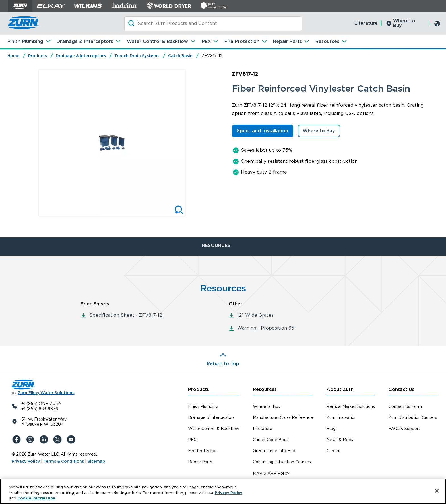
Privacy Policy (26, 461)
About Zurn (340, 389)
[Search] (213, 23)
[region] (223, 491)
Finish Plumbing (25, 41)
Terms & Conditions (64, 461)
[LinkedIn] (45, 439)
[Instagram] (31, 439)
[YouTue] (72, 439)
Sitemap (96, 461)
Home (14, 56)
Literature (366, 23)
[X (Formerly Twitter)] (58, 439)
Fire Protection (242, 41)
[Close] (437, 491)
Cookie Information (36, 498)
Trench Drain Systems (137, 56)
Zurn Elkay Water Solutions (46, 393)
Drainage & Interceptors (85, 41)
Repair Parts (287, 41)
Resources (327, 41)
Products (38, 56)
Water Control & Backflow (157, 41)
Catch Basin (180, 56)
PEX (206, 41)
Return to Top (223, 364)
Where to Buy (404, 23)
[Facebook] (17, 439)
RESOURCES (216, 245)
